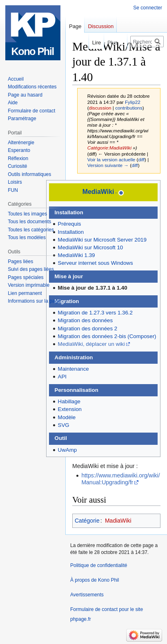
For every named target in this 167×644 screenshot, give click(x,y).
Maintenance (73, 369)
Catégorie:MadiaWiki (109, 148)
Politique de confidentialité (99, 565)
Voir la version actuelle (111, 159)
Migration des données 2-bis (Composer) (107, 336)
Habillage (69, 401)
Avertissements (87, 595)
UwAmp (68, 450)
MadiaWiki (118, 521)
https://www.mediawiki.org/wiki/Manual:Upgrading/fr (120, 479)
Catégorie (87, 521)
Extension (70, 409)
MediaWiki (98, 192)
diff (141, 159)
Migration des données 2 (88, 329)
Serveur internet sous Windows (96, 263)
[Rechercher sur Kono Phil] (147, 42)
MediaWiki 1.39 (77, 255)
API (62, 377)
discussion (100, 108)
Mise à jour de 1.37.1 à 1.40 (93, 288)
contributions (129, 108)
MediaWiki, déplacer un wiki (91, 344)
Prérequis (70, 224)
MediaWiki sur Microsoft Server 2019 (102, 240)
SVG (64, 425)
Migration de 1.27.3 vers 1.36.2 (95, 313)
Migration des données (86, 320)
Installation (71, 232)
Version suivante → (108, 165)
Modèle (67, 417)
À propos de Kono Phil (95, 580)
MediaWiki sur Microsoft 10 (91, 247)
